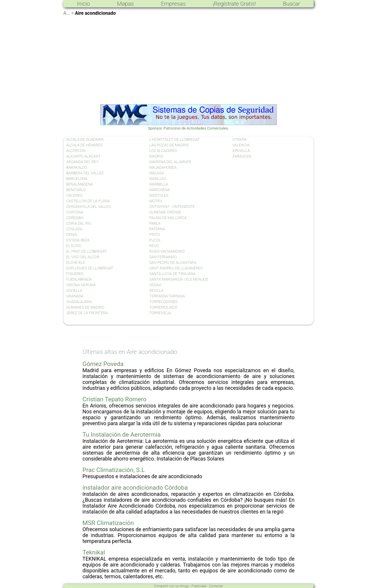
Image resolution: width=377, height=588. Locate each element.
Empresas (173, 4)
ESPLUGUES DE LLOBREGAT (90, 268)
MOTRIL (156, 201)
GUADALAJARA (79, 302)
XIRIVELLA (241, 151)
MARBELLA (159, 184)
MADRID (156, 156)
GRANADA (75, 296)
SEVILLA (156, 290)
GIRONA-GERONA (81, 285)
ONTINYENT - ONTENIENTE (172, 207)
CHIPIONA (75, 212)
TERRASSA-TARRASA (167, 296)
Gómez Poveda (103, 364)
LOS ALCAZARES (163, 151)
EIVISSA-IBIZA (78, 240)
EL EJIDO (74, 246)
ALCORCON (76, 151)
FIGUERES (75, 274)
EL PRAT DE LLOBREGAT (87, 251)
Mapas (125, 4)
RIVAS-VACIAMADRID (167, 251)
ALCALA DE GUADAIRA (85, 139)
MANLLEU (158, 179)
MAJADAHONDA (163, 167)
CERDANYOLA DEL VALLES (89, 207)
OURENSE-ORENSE (165, 212)
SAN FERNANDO (163, 257)
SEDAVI (155, 285)
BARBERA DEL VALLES (85, 173)
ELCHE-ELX (76, 262)
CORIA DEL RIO (79, 223)
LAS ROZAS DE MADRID (169, 145)
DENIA (72, 235)
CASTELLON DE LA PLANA (88, 201)
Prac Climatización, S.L (114, 470)
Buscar (292, 4)
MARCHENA (159, 190)
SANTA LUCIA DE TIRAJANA (172, 274)
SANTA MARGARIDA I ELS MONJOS (179, 279)
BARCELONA (77, 179)
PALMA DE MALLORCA (168, 218)
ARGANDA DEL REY (82, 162)
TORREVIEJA (160, 313)
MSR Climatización (108, 523)
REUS (154, 246)
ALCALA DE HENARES (84, 145)
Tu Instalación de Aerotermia (122, 435)
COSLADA (74, 229)
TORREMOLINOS (163, 307)
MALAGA (157, 173)
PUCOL (155, 240)
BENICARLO (76, 190)
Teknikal (94, 552)
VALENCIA (241, 145)
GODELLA (74, 290)
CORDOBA (75, 218)
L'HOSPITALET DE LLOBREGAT (175, 139)
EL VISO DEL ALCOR (83, 257)
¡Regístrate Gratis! (234, 4)
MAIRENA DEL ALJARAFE (170, 162)
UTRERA (239, 139)
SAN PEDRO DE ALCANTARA (173, 262)
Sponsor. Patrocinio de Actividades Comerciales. (188, 126)
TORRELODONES (163, 302)
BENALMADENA (80, 184)
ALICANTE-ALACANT (83, 156)
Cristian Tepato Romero (114, 399)
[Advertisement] (188, 60)
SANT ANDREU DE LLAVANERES (176, 268)
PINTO (155, 235)
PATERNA (157, 229)
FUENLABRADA (79, 279)
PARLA (155, 223)
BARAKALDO (77, 167)
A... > (68, 13)
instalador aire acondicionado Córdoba (135, 488)
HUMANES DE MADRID (85, 307)
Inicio (83, 4)
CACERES (74, 195)
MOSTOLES (159, 195)
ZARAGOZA (242, 156)
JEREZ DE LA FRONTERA (87, 313)
